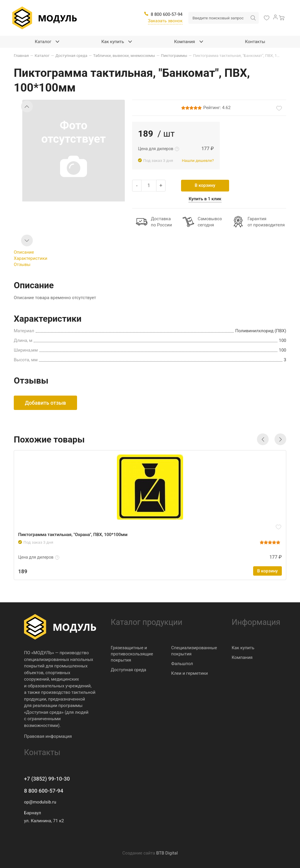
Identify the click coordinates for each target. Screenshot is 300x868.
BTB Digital (167, 853)
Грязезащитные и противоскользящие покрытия (132, 654)
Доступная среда (128, 670)
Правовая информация (48, 736)
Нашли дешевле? (198, 160)
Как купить (243, 648)
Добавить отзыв (45, 403)
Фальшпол (182, 664)
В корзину (205, 185)
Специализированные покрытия (194, 651)
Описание (24, 252)
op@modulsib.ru (40, 802)
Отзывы (22, 265)
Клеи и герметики (189, 673)
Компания (242, 657)
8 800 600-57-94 (44, 791)
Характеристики (30, 258)
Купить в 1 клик (205, 199)
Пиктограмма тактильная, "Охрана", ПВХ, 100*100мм (73, 535)
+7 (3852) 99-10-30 (47, 779)
